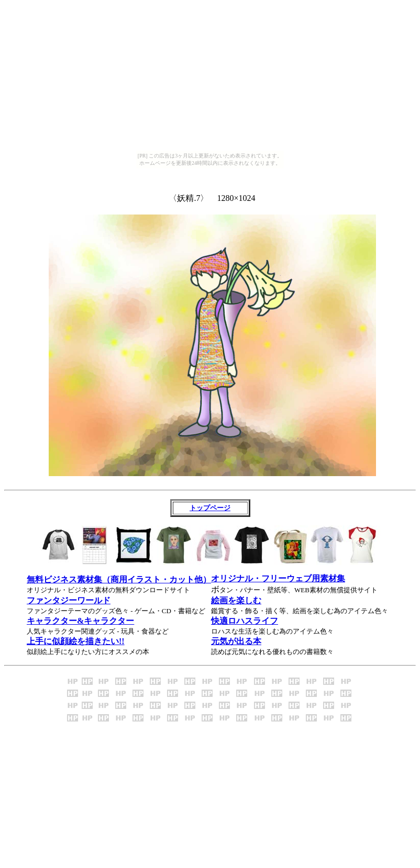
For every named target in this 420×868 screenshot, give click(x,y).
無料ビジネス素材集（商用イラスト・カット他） (119, 579)
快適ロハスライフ (245, 621)
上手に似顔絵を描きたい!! (76, 641)
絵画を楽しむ (236, 600)
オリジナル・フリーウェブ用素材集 (278, 578)
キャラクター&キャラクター (80, 621)
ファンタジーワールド (69, 600)
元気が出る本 (236, 641)
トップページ (210, 508)
